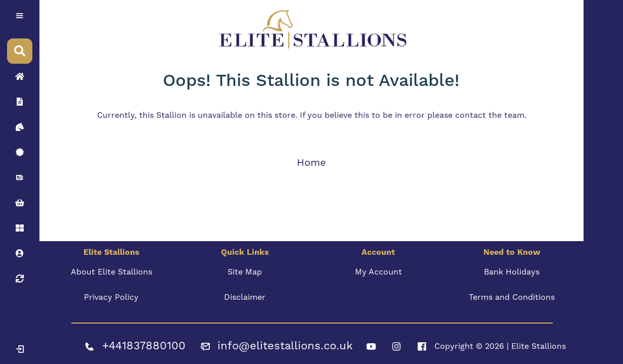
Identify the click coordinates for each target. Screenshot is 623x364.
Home (312, 163)
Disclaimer (245, 297)
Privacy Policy (111, 297)
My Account (379, 272)
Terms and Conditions (512, 297)
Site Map (245, 272)
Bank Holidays (512, 272)
